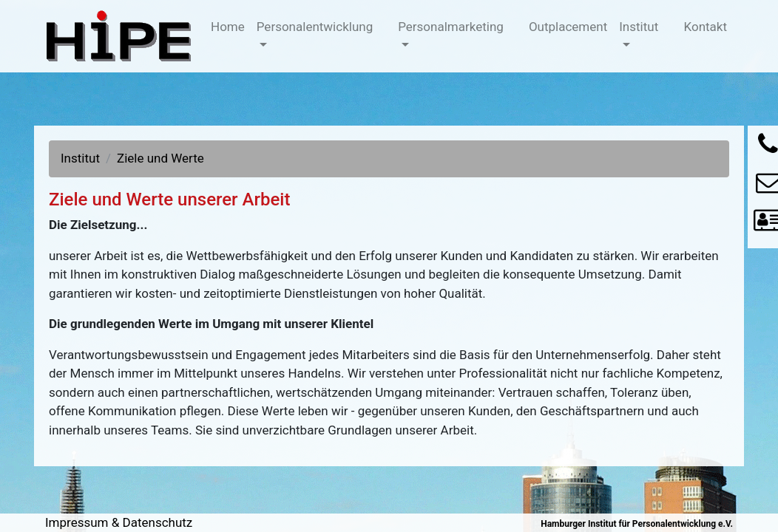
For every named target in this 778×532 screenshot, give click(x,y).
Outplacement (571, 25)
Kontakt (709, 25)
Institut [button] (639, 27)
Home (231, 25)
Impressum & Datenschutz (119, 522)
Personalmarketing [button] (451, 27)
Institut (80, 158)
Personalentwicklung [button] (315, 27)
